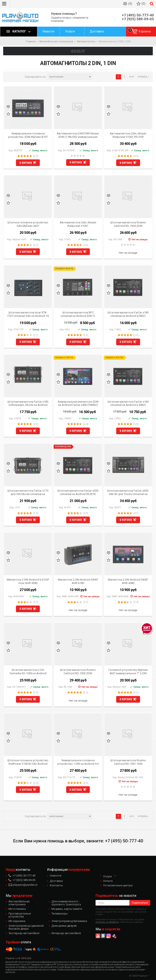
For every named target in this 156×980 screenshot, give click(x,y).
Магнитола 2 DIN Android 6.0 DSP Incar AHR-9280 (28, 581)
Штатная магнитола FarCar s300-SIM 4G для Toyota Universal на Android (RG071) (128, 492)
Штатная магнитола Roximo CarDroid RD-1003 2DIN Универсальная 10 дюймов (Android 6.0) (78, 671)
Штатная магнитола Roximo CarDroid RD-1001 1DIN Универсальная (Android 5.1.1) (128, 762)
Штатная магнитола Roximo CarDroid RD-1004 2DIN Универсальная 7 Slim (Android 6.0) (128, 224)
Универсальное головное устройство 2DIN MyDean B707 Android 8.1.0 (28, 135)
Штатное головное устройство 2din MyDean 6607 (28, 224)
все (132, 77)
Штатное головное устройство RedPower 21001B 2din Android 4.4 (28, 762)
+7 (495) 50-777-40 (138, 15)
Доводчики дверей (64, 926)
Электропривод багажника (69, 921)
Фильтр (78, 51)
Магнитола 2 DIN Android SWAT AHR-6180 (78, 581)
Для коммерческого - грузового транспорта (66, 903)
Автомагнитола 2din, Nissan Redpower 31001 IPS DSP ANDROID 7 (128, 135)
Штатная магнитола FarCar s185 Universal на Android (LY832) (128, 314)
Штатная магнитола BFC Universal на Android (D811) (78, 314)
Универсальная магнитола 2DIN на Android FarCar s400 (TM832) (78, 403)
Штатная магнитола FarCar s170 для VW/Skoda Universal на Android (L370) (28, 492)
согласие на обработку (107, 922)
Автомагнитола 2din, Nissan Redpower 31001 (78, 224)
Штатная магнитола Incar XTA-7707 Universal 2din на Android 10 (28, 314)
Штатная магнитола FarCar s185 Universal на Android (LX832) (128, 403)
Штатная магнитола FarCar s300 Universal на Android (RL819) (78, 492)
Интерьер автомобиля (66, 933)
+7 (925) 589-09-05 (138, 19)
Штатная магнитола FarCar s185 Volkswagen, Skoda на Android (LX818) (28, 403)
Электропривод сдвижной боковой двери (26, 927)
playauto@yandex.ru (23, 885)
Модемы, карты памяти (67, 909)
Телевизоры (60, 914)
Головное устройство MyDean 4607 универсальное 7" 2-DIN (128, 671)
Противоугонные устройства (20, 915)
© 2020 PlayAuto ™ (139, 976)
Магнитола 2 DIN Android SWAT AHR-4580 (128, 581)
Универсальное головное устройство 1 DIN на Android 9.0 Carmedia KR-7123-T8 (78, 762)
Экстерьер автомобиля (24, 933)
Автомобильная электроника (19, 903)
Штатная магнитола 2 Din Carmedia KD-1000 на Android (28, 671)
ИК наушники (17, 921)
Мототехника (17, 909)
